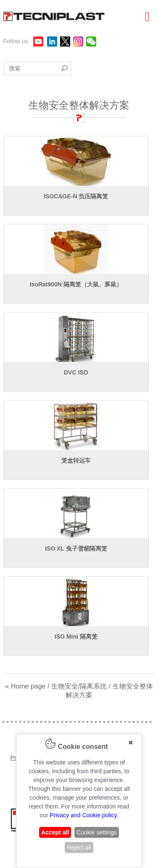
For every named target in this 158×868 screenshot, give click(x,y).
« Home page (25, 686)
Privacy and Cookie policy (83, 815)
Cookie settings (97, 832)
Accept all (55, 832)
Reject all (79, 847)
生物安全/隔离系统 (79, 686)
